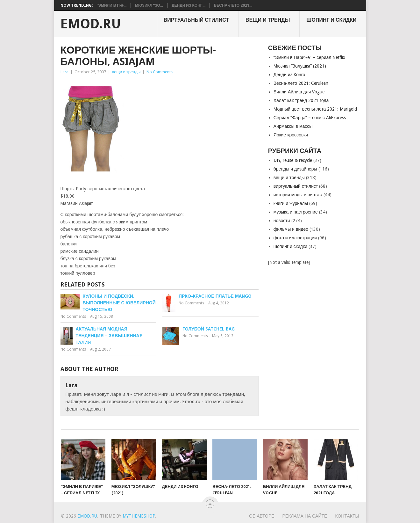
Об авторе (262, 516)
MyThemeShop (139, 516)
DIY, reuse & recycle (293, 160)
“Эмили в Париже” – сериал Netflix (310, 57)
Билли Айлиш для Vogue (299, 92)
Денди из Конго (289, 75)
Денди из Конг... (189, 5)
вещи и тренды (268, 20)
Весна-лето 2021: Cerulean (301, 83)
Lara (64, 72)
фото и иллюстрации (295, 238)
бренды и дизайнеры (295, 169)
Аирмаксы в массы (293, 126)
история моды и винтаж (298, 195)
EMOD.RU (91, 24)
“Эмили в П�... (112, 5)
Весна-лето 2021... (233, 5)
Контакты (347, 516)
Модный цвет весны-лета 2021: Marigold (315, 109)
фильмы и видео (291, 229)
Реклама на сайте (305, 516)
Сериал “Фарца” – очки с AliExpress (310, 118)
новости (282, 221)
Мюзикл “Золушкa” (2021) (300, 66)
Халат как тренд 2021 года (301, 100)
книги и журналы (291, 203)
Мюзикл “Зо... (149, 5)
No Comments (160, 72)
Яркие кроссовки (291, 135)
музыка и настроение (296, 212)
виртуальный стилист (196, 20)
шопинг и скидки (331, 20)
